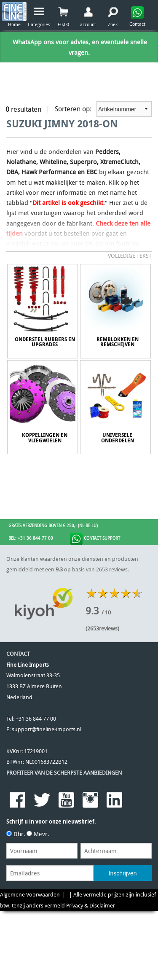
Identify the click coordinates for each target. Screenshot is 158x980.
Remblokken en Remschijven (118, 342)
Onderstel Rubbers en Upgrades (45, 342)
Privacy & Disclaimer (91, 906)
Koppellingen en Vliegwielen (45, 438)
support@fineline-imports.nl (47, 729)
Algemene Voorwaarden (30, 895)
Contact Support (95, 539)
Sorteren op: (103, 109)
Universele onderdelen (118, 438)
